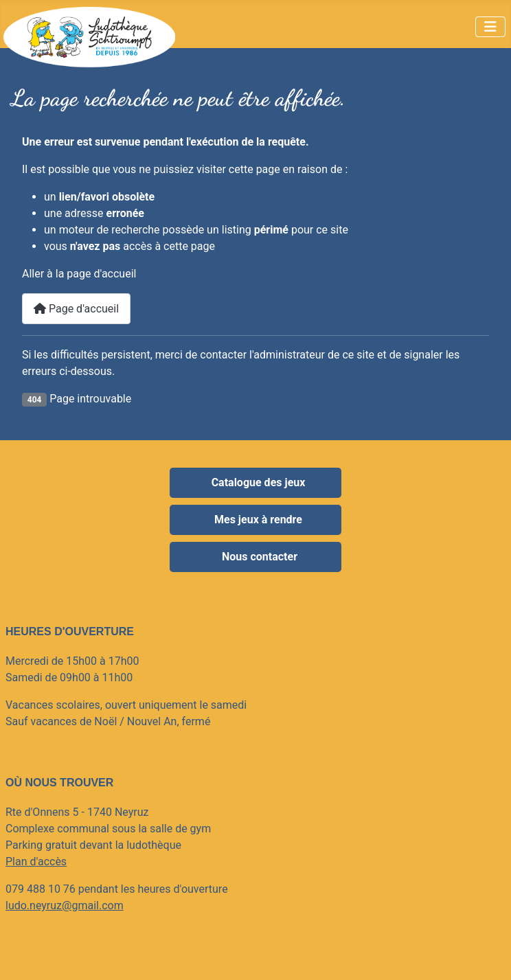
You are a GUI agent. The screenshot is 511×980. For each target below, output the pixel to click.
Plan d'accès (36, 862)
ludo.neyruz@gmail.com (65, 905)
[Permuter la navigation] (490, 27)
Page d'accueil (76, 309)
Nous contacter (258, 557)
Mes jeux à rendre (258, 520)
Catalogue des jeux (259, 482)
